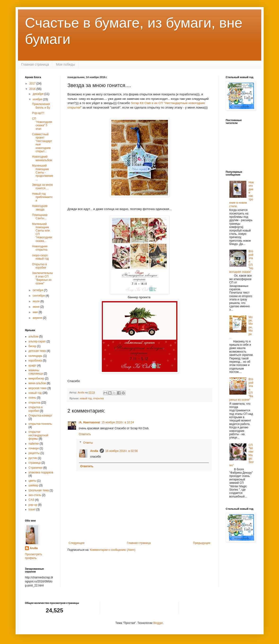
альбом (34, 337)
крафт (33, 366)
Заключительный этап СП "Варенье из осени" (42, 278)
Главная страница (35, 64)
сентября (39, 296)
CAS (32, 500)
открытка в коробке (36, 409)
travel (32, 509)
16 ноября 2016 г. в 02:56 (122, 451)
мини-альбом (37, 383)
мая (36, 312)
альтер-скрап (37, 341)
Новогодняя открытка (40, 248)
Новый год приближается (42, 197)
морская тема (38, 388)
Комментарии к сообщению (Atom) (113, 550)
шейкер (34, 485)
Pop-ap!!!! (38, 113)
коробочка (35, 361)
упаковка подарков (41, 472)
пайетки (34, 444)
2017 (33, 84)
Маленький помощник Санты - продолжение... (43, 173)
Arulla (94, 451)
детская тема (37, 351)
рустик (33, 458)
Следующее (77, 543)
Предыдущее (202, 543)
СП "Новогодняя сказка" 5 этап (42, 124)
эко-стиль (35, 495)
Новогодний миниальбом (42, 158)
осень (32, 398)
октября (38, 290)
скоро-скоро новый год (40, 257)
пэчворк (34, 448)
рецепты (34, 453)
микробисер (36, 379)
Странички (36, 468)
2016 (33, 89)
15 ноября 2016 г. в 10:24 (118, 422)
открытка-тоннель (40, 424)
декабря (38, 94)
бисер (32, 346)
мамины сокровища (36, 372)
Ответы (88, 443)
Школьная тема (39, 490)
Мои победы (65, 64)
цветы (33, 481)
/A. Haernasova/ (90, 422)
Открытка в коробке (39, 266)
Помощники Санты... (40, 217)
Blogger (158, 623)
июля (36, 301)
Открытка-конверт (41, 416)
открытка (98, 398)
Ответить (85, 434)
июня (36, 307)
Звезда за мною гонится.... (42, 186)
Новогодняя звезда (40, 208)
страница (35, 463)
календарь (36, 356)
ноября (38, 99)
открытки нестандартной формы (39, 435)
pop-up (33, 505)
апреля (38, 318)
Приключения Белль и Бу (41, 106)
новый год (86, 398)
